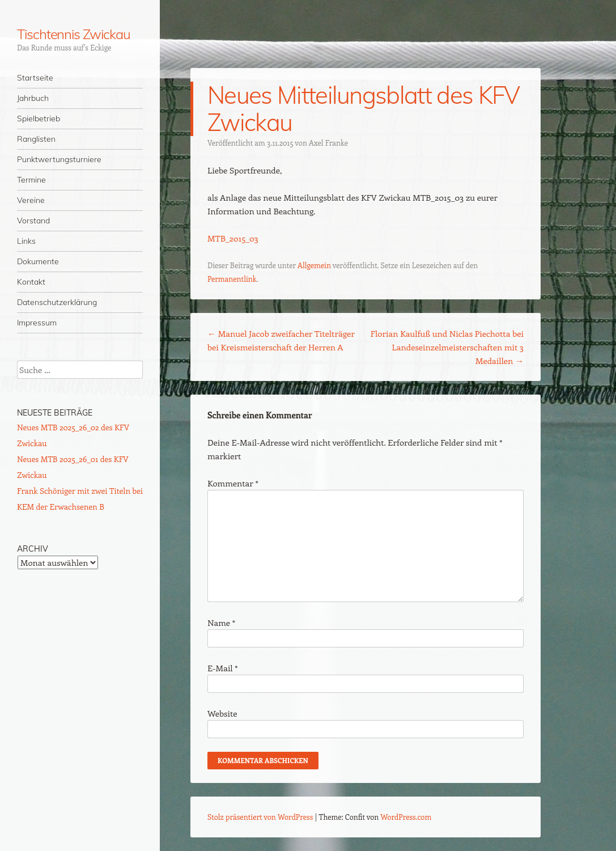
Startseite (35, 78)
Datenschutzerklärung (57, 302)
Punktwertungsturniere (59, 159)
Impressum (37, 323)
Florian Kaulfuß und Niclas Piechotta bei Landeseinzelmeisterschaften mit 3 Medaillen (447, 347)
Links (26, 241)
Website (222, 713)
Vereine (31, 200)
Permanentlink (232, 279)
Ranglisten (36, 139)
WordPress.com (406, 817)
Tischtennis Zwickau (73, 34)
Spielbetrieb (39, 118)
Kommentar (233, 483)
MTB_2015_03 (233, 238)
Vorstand (33, 221)
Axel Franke (328, 143)
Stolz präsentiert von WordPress (260, 817)
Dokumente (38, 261)
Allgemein (314, 265)
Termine (31, 180)
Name (221, 623)
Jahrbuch (33, 98)
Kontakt (31, 282)
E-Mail (223, 668)
